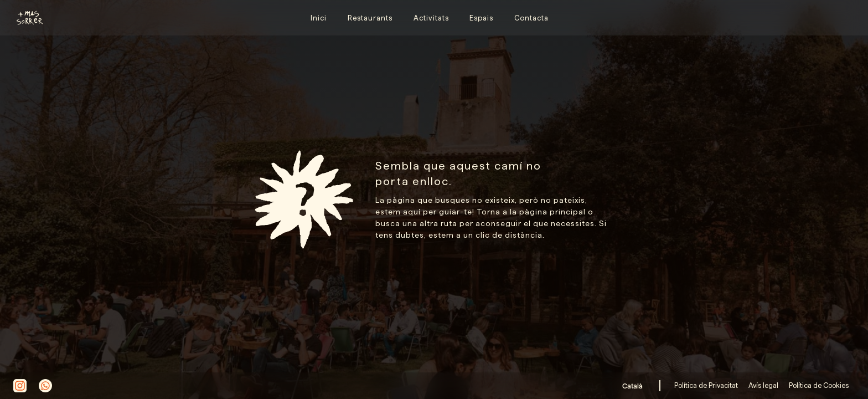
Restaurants (370, 18)
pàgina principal (552, 212)
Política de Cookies (818, 385)
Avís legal (763, 385)
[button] (635, 386)
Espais (481, 18)
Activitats (431, 18)
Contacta (531, 18)
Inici (319, 18)
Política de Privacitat (707, 385)
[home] (25, 18)
